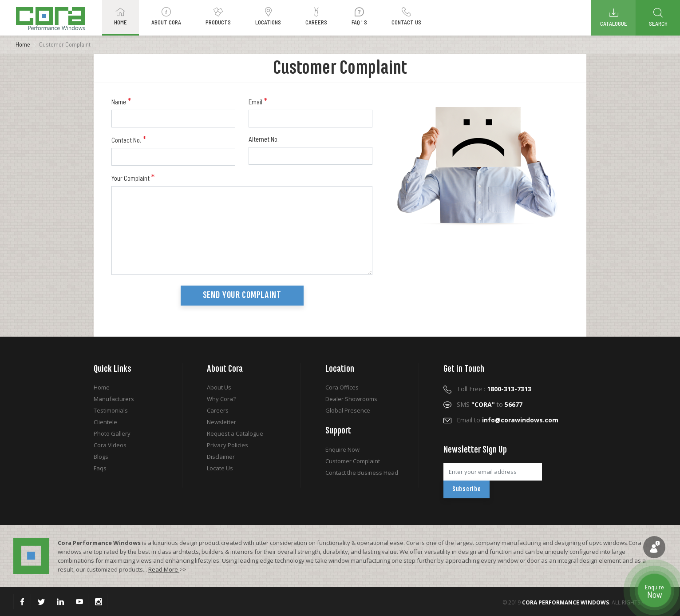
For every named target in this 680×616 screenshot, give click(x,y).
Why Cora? (221, 399)
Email (258, 101)
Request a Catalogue (235, 433)
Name (121, 101)
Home (23, 44)
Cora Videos (110, 445)
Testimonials (111, 410)
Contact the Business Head (362, 473)
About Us (219, 387)
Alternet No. (264, 139)
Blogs (101, 457)
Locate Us (220, 468)
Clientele (105, 422)
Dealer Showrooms (351, 399)
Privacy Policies (227, 445)
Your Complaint (133, 178)
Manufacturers (114, 399)
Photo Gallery (112, 433)
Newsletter (221, 422)
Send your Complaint (242, 295)
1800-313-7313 (509, 389)
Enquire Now (342, 449)
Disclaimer (221, 457)
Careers (218, 410)
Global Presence (348, 410)
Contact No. (129, 139)
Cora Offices (342, 387)
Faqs (100, 468)
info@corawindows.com (520, 420)
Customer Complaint (353, 461)
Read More (164, 569)
